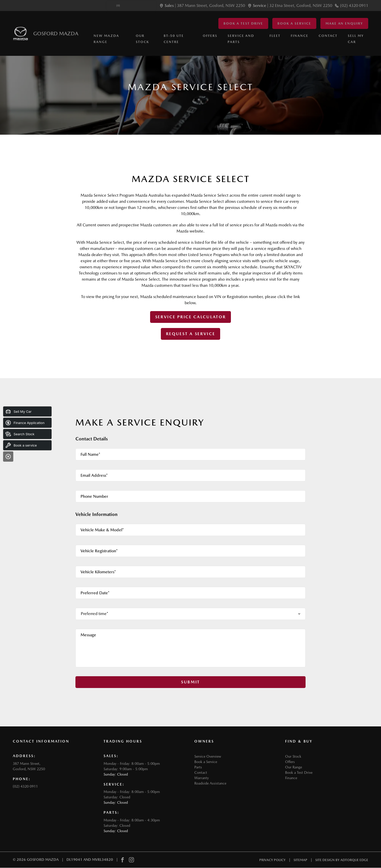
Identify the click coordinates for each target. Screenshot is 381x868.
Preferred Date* (95, 593)
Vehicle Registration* (99, 551)
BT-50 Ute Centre (174, 39)
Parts (198, 767)
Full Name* (90, 454)
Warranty (201, 778)
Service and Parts (241, 39)
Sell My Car (356, 39)
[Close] (8, 457)
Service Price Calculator (191, 317)
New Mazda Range (106, 39)
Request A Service (191, 334)
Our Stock (142, 39)
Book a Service (294, 24)
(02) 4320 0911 (354, 6)
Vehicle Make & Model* (102, 530)
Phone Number (94, 496)
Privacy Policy (272, 860)
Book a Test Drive (243, 24)
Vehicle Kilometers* (98, 572)
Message (88, 635)
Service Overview (208, 756)
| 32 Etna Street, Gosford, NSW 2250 (293, 6)
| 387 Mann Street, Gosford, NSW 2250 (205, 6)
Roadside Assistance (210, 783)
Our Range (294, 767)
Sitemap (300, 860)
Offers (210, 36)
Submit (190, 682)
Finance (300, 36)
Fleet (275, 36)
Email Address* (94, 475)
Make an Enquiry (344, 24)
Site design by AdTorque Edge (342, 860)
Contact (328, 36)
